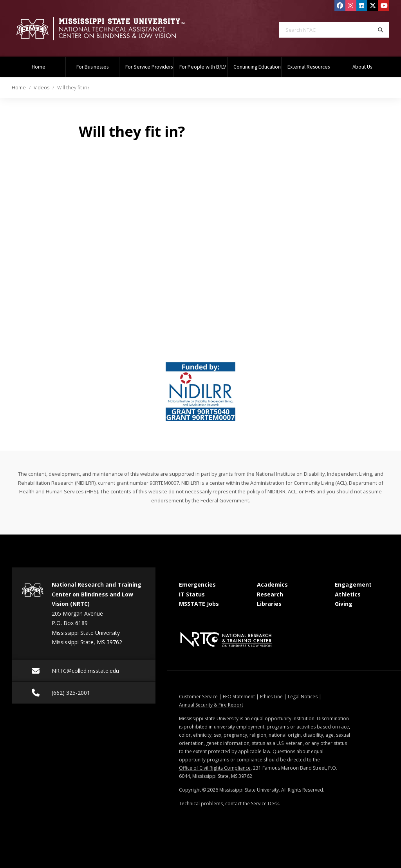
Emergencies (197, 584)
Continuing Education (257, 67)
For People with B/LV (203, 67)
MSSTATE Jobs (199, 604)
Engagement (353, 584)
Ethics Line (271, 697)
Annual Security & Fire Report (211, 705)
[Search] (380, 30)
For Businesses (92, 67)
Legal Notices (303, 697)
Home (39, 67)
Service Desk (265, 804)
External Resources (309, 67)
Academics (272, 584)
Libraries (269, 604)
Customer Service (198, 697)
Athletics (348, 594)
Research (270, 594)
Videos (42, 87)
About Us (362, 67)
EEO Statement (239, 697)
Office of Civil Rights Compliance (215, 768)
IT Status (192, 594)
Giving (344, 604)
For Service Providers (149, 67)
